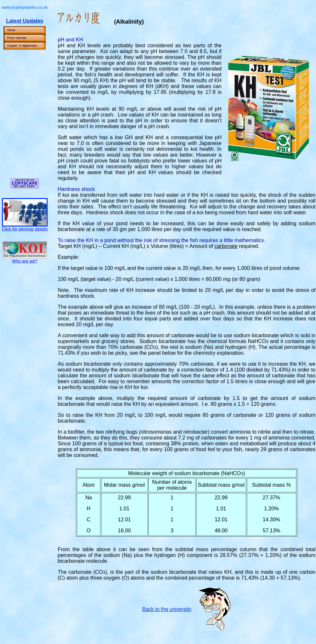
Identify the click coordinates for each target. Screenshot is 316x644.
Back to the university (167, 609)
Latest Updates (25, 21)
